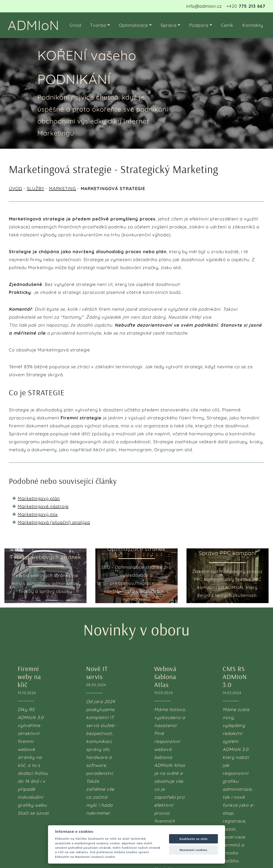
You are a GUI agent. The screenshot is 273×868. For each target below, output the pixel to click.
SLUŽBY (36, 188)
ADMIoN (34, 25)
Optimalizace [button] (133, 25)
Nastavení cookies (193, 850)
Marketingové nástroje (43, 506)
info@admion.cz (204, 6)
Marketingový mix (38, 514)
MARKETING (62, 188)
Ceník (227, 25)
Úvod (75, 25)
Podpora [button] (199, 25)
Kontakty (253, 25)
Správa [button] (169, 25)
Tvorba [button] (98, 25)
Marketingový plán (39, 498)
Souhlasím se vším (194, 839)
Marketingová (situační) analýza (54, 522)
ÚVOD (15, 188)
